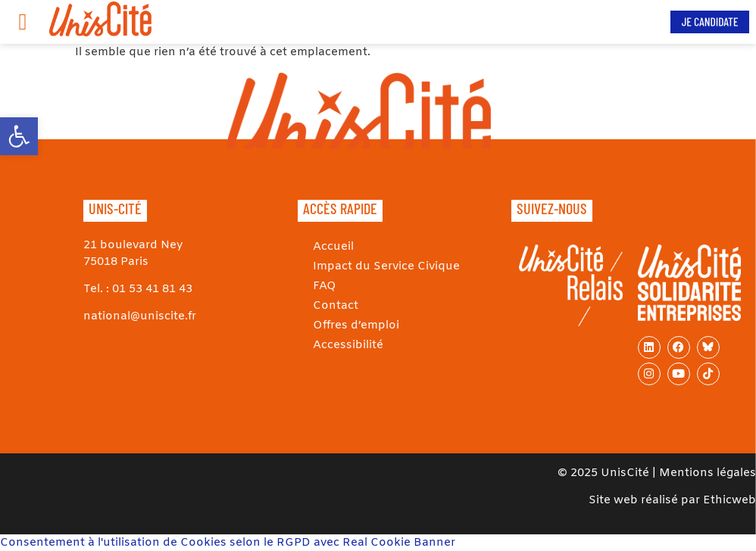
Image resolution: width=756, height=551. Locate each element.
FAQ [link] (325, 286)
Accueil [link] (333, 247)
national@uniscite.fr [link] (140, 316)
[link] (19, 136)
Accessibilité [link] (348, 345)
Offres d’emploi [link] (356, 325)
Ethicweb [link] (729, 500)
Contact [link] (336, 306)
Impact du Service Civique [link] (386, 266)
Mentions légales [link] (708, 473)
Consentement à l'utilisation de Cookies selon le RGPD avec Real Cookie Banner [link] (228, 543)
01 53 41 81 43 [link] (152, 289)
